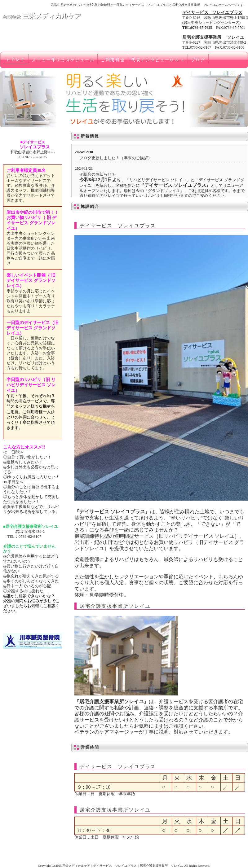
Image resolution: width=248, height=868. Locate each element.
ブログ (198, 60)
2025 (59, 866)
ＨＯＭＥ (16, 60)
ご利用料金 (113, 60)
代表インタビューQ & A (158, 60)
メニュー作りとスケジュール (63, 60)
